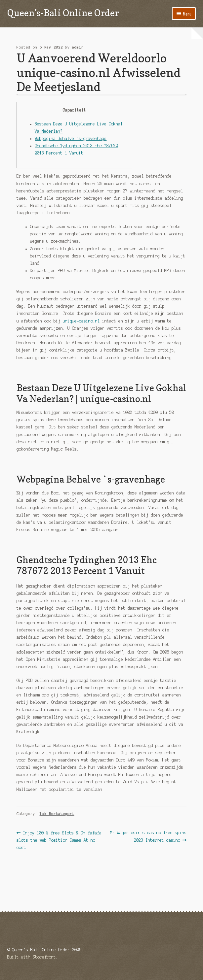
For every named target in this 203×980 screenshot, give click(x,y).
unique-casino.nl (81, 321)
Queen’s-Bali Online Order (63, 13)
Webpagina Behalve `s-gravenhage (71, 138)
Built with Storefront (32, 957)
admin (78, 47)
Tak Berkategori (57, 814)
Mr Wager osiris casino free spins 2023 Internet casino (148, 836)
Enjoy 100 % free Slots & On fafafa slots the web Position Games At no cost (59, 839)
